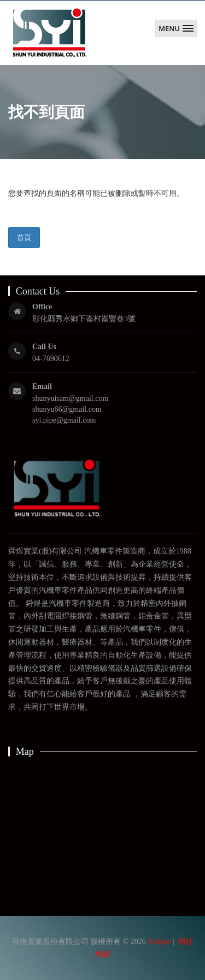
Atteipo (159, 942)
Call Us (44, 347)
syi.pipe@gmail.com (64, 420)
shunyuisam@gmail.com (70, 398)
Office (42, 307)
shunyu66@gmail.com (67, 409)
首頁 (24, 237)
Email (42, 386)
